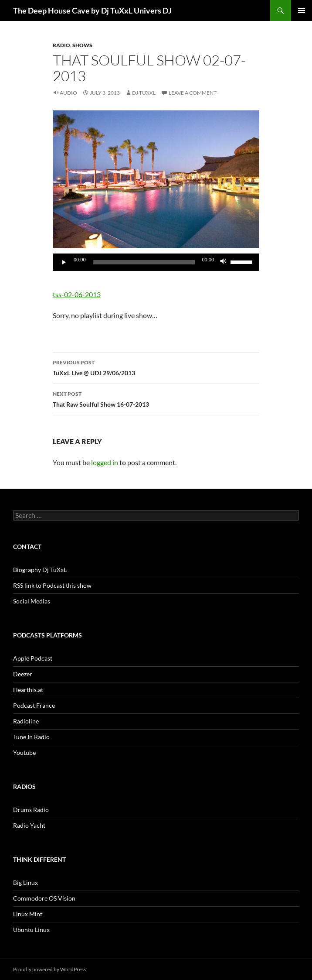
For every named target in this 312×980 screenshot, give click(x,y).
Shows (82, 45)
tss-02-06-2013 (77, 294)
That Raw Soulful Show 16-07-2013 (156, 398)
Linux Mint (28, 914)
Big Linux (25, 882)
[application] (156, 262)
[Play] (64, 262)
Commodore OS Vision (44, 898)
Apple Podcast (33, 658)
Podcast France (34, 705)
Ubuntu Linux (31, 930)
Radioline (26, 721)
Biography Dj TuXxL (40, 570)
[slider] (144, 262)
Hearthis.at (28, 690)
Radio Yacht (29, 825)
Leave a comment (193, 93)
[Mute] (224, 262)
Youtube (24, 752)
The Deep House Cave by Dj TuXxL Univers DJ (92, 10)
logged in (105, 462)
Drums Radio (31, 810)
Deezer (23, 674)
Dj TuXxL (144, 93)
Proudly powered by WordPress (49, 969)
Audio (68, 93)
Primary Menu (302, 10)
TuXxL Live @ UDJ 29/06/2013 (156, 367)
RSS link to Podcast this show (52, 585)
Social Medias (32, 601)
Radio (61, 45)
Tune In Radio (31, 737)
